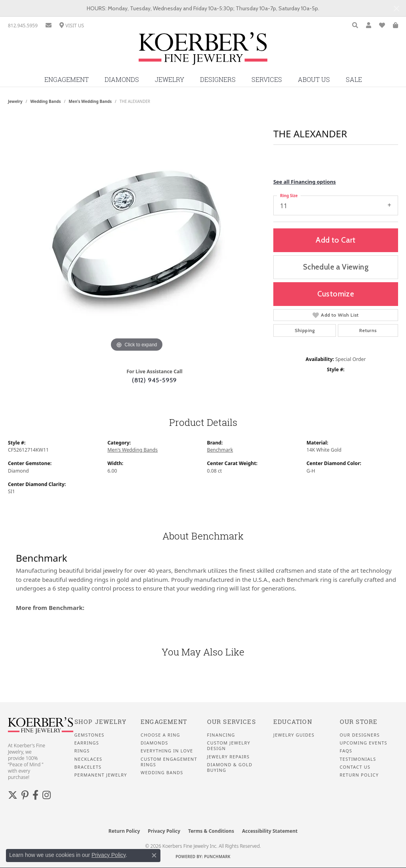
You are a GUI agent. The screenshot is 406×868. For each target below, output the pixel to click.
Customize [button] (336, 294)
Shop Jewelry (100, 722)
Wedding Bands (46, 101)
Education (293, 722)
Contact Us (355, 767)
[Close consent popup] (154, 855)
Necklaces (89, 759)
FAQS (346, 751)
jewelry (15, 101)
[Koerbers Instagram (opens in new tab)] (47, 795)
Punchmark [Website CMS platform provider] (217, 857)
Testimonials (358, 759)
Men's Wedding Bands (90, 101)
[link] (23, 26)
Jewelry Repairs (229, 757)
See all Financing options (305, 182)
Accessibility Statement (270, 831)
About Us (314, 80)
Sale (354, 80)
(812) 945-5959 (154, 380)
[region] (137, 235)
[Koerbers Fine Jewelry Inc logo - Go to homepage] (203, 51)
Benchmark (220, 450)
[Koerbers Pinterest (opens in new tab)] (25, 795)
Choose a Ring (160, 735)
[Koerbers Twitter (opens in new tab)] (13, 795)
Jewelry (170, 80)
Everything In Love (167, 751)
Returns (368, 330)
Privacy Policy (164, 831)
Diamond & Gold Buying (230, 767)
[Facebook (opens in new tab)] (35, 795)
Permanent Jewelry (101, 775)
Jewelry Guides (294, 735)
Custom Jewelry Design (229, 746)
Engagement (67, 80)
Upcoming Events (364, 743)
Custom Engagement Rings (169, 762)
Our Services (232, 722)
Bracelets (88, 767)
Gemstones (90, 735)
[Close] (396, 9)
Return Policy (359, 775)
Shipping (305, 330)
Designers (218, 80)
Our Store (359, 722)
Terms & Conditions (211, 831)
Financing (221, 735)
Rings (82, 751)
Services (267, 80)
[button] (355, 26)
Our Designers (360, 735)
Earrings (87, 743)
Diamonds (122, 80)
